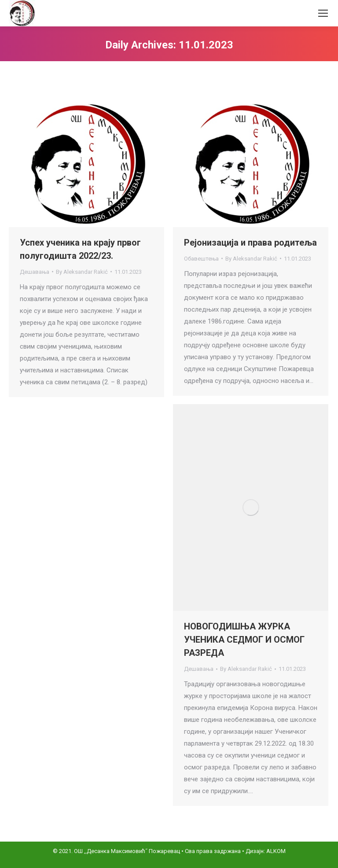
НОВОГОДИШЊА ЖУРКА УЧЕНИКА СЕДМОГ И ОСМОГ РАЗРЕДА (244, 640)
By (82, 272)
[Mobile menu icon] (323, 13)
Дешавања (35, 272)
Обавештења (201, 259)
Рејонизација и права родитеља (250, 243)
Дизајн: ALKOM (266, 851)
